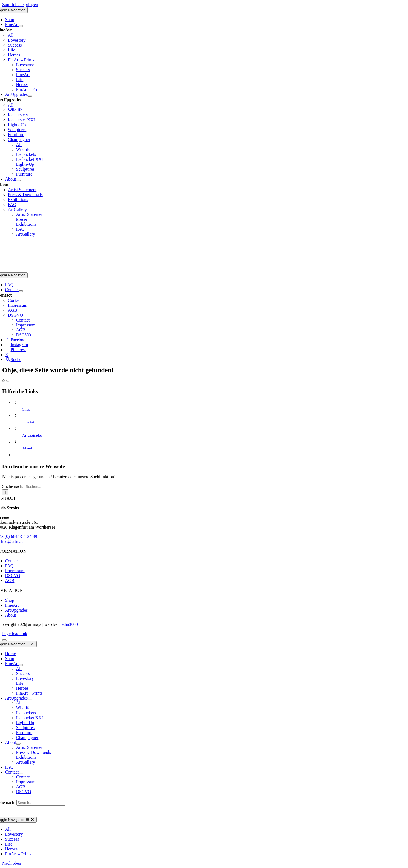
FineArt (28, 422)
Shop (26, 409)
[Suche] (5, 492)
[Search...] (41, 803)
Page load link (15, 634)
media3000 (68, 624)
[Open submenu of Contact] (21, 291)
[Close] (4, 640)
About (27, 448)
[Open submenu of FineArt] (21, 26)
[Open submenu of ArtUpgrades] (30, 96)
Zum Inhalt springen (20, 5)
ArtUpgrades (32, 435)
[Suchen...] (49, 487)
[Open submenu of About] (18, 181)
